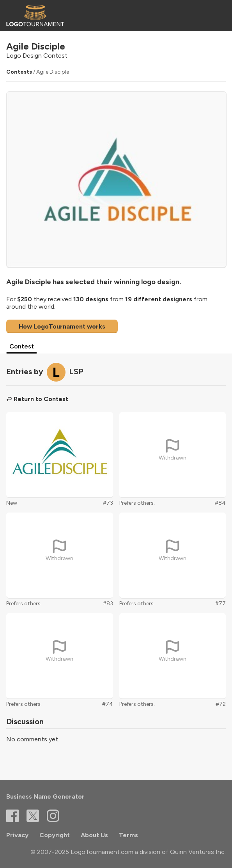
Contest (22, 346)
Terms (128, 835)
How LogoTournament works (62, 326)
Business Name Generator (45, 796)
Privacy (17, 835)
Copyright (55, 835)
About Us (94, 835)
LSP (76, 371)
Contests (19, 72)
